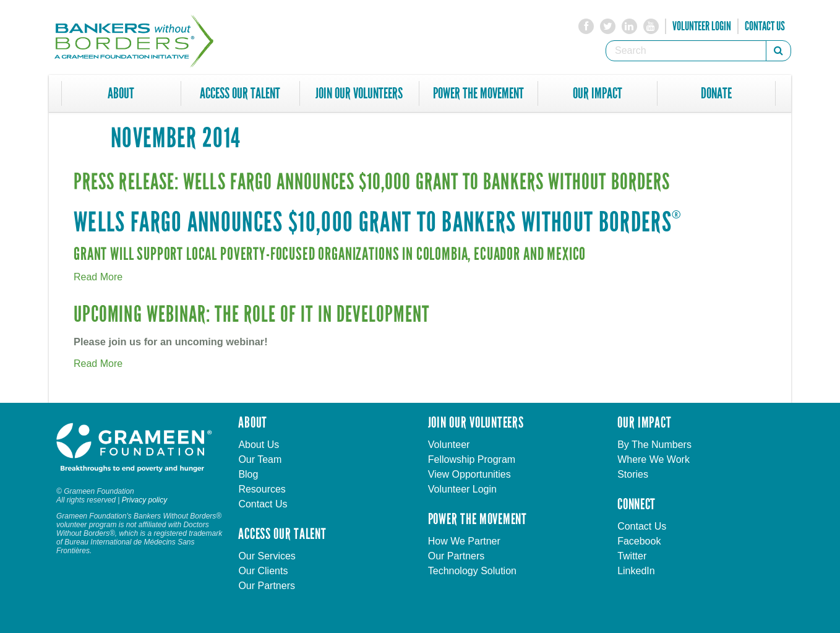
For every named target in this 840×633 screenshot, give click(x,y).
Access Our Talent (240, 93)
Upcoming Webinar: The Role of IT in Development (251, 315)
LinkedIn (636, 571)
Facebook (639, 541)
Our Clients (263, 571)
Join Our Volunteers (359, 93)
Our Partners (267, 586)
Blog (248, 474)
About (121, 93)
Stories (633, 474)
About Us (259, 445)
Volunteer (449, 445)
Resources (262, 489)
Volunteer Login (702, 26)
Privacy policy (144, 500)
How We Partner (464, 541)
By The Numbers (654, 445)
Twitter (632, 556)
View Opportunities (469, 474)
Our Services (267, 556)
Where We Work (654, 459)
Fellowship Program (472, 459)
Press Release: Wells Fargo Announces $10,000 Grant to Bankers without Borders (372, 182)
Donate (716, 93)
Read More (98, 277)
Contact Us (765, 26)
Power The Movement (478, 93)
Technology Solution (472, 571)
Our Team (260, 459)
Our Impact (598, 93)
